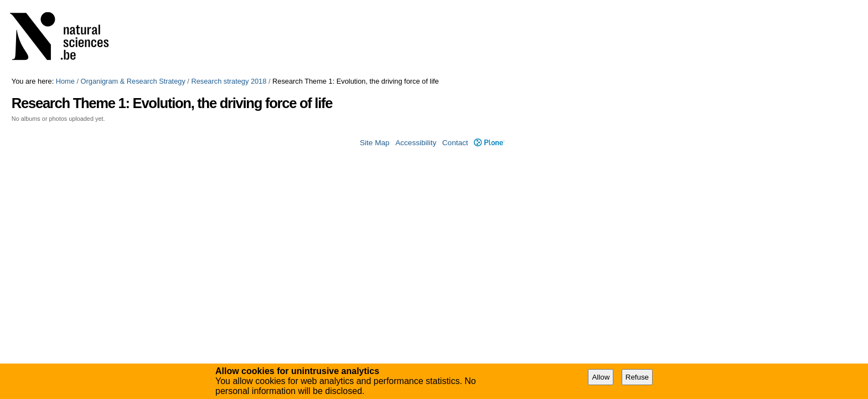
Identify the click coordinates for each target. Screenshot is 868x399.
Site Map (375, 143)
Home (65, 81)
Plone (489, 143)
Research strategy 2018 (229, 81)
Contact (455, 143)
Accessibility (416, 143)
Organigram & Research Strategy (133, 81)
